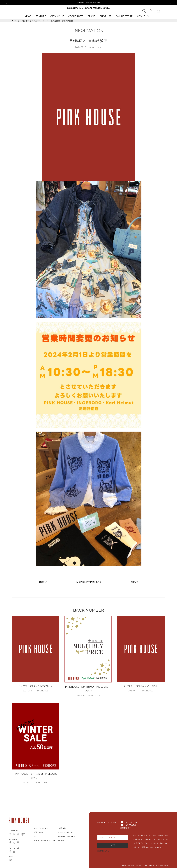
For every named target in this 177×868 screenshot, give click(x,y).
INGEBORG (130, 825)
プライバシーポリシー (66, 832)
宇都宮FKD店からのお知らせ (88, 3)
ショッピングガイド (41, 828)
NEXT (135, 582)
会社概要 (61, 840)
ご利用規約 (62, 828)
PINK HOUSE (96, 47)
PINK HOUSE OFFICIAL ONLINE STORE (89, 8)
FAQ (35, 836)
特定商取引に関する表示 (66, 836)
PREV (43, 582)
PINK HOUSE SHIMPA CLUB (44, 840)
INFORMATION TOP (89, 582)
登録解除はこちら (103, 851)
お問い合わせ (38, 832)
